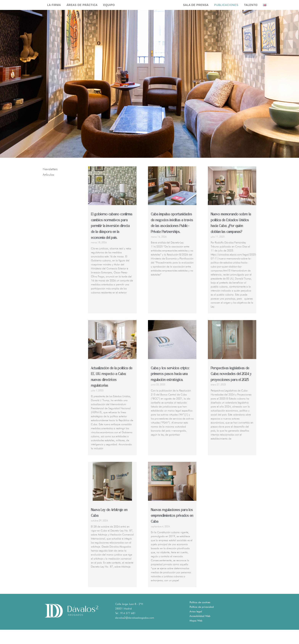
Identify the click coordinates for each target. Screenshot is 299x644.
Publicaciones (226, 12)
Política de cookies (200, 617)
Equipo (109, 12)
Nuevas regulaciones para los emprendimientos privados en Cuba (172, 530)
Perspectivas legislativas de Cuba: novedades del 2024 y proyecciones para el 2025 (231, 388)
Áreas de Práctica (82, 12)
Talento (251, 12)
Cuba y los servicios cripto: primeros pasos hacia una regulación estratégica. (170, 388)
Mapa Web (196, 635)
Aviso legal (196, 626)
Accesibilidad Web (200, 630)
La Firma (54, 12)
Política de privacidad (202, 621)
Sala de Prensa (196, 12)
